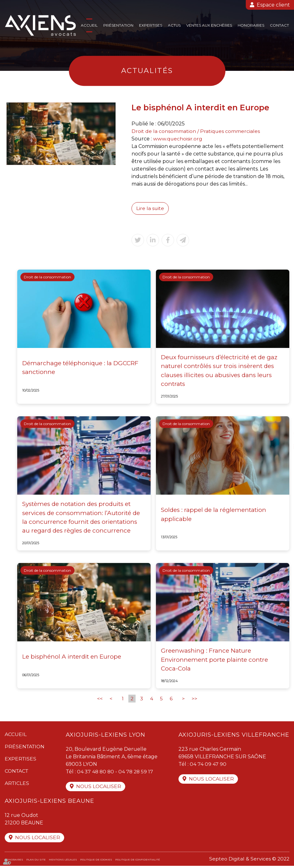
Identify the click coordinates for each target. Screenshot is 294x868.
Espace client (273, 5)
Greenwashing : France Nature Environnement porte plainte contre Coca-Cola (215, 661)
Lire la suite (150, 208)
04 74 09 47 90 (208, 766)
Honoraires (251, 25)
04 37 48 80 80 (97, 773)
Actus (174, 25)
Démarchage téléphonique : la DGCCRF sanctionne (81, 368)
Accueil (89, 25)
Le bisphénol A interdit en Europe (73, 658)
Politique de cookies (96, 862)
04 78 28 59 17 (138, 773)
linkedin (281, 447)
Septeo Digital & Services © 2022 (249, 861)
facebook (281, 422)
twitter (281, 434)
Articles (17, 785)
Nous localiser (100, 788)
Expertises (151, 25)
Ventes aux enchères (209, 25)
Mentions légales (63, 862)
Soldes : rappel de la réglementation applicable (214, 515)
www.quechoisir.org (178, 139)
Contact (279, 25)
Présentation (118, 25)
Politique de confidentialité (138, 862)
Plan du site (36, 862)
